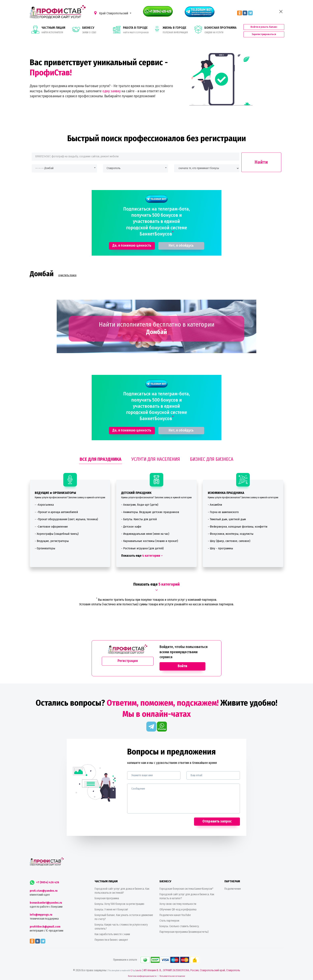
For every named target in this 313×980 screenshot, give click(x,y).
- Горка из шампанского (223, 512)
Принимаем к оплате (156, 960)
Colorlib (138, 971)
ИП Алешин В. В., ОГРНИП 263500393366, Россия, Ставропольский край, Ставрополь (192, 970)
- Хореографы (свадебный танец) (57, 534)
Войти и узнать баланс (264, 27)
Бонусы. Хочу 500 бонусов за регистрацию (119, 904)
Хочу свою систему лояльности (178, 904)
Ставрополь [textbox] (114, 168)
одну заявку (112, 91)
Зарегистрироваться (264, 34)
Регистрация (128, 661)
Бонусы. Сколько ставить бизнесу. (179, 926)
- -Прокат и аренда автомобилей (56, 512)
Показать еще (142, 556)
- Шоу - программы (220, 548)
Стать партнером (169, 921)
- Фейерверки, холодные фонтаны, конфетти (238, 527)
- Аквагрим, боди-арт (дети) (140, 505)
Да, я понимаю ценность (132, 245)
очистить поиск (67, 275)
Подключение (233, 889)
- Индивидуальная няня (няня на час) (145, 534)
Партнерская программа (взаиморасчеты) (184, 932)
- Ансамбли (215, 505)
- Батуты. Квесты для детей (139, 519)
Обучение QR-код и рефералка (178, 910)
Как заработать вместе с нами (112, 934)
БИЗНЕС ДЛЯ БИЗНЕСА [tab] (212, 459)
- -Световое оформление (51, 527)
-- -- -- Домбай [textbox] (44, 168)
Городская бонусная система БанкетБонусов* (186, 889)
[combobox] (64, 168)
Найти (261, 162)
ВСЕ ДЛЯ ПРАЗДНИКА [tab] (101, 459)
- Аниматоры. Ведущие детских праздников (150, 512)
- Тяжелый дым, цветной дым (227, 519)
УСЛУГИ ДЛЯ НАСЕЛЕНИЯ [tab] (156, 459)
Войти (182, 666)
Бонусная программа (107, 898)
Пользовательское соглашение (172, 976)
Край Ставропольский (112, 13)
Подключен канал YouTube (175, 915)
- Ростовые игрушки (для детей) (142, 548)
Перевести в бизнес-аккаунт (111, 940)
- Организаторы (45, 548)
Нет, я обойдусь (181, 245)
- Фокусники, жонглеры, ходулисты (231, 534)
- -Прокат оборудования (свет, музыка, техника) (66, 519)
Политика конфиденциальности (142, 976)
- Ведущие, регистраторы (52, 541)
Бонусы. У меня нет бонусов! (111, 910)
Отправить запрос (217, 821)
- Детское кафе (131, 527)
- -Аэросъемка (44, 505)
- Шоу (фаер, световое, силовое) (229, 541)
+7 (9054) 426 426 (44, 882)
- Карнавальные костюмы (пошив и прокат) (150, 541)
